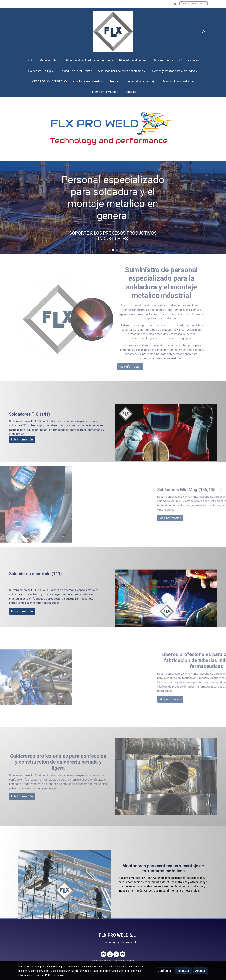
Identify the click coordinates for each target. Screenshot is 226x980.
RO (174, 4)
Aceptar (200, 971)
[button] (41, 71)
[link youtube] (123, 954)
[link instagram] (110, 954)
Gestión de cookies (124, 961)
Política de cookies (101, 961)
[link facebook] (103, 954)
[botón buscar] (203, 32)
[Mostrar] (112, 128)
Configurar (165, 971)
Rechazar (183, 971)
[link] (113, 32)
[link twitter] (116, 954)
